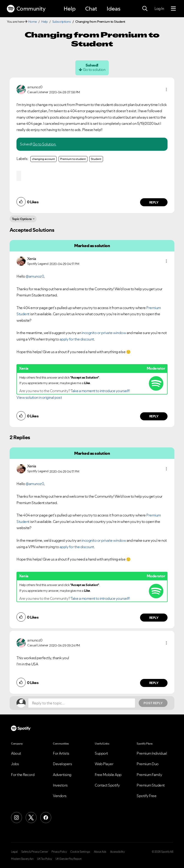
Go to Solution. (44, 144)
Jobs (15, 764)
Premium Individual (152, 753)
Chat (91, 9)
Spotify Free (146, 796)
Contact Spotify (107, 785)
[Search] (145, 9)
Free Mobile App (108, 775)
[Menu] (173, 9)
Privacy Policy (59, 852)
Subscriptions (62, 22)
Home (32, 22)
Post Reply (153, 703)
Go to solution (94, 70)
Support (101, 753)
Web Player (104, 764)
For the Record (23, 775)
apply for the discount (77, 339)
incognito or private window (104, 333)
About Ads (100, 852)
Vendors (60, 796)
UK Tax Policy (45, 859)
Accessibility (117, 852)
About (16, 753)
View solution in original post (39, 397)
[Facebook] (46, 818)
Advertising (62, 775)
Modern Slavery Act (22, 859)
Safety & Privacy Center (35, 852)
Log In (159, 8)
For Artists (61, 753)
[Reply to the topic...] (82, 703)
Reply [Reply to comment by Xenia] (154, 416)
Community (26, 9)
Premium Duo (148, 764)
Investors (60, 785)
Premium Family (149, 775)
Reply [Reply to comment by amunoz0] (154, 202)
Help (70, 9)
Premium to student (73, 159)
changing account (43, 159)
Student (96, 159)
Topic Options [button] (22, 219)
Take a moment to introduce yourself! (100, 391)
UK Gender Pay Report (69, 859)
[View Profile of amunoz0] (35, 87)
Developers (62, 764)
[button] (166, 89)
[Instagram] (16, 818)
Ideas (114, 9)
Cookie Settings (80, 852)
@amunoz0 (35, 276)
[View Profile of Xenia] (32, 259)
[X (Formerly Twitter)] (31, 818)
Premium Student (151, 785)
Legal (14, 852)
